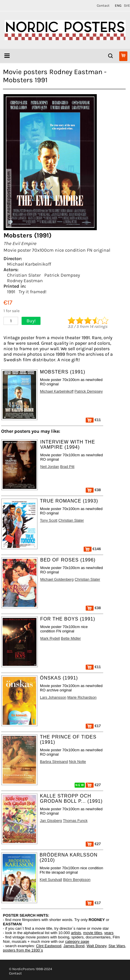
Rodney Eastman (25, 281)
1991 (11, 292)
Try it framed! (32, 292)
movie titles (93, 933)
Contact (103, 6)
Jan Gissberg (51, 821)
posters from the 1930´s (23, 950)
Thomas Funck (75, 821)
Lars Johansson (53, 697)
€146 (92, 549)
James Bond (74, 946)
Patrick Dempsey (62, 275)
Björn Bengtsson (77, 880)
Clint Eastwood (49, 946)
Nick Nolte (78, 762)
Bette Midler (71, 638)
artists (76, 933)
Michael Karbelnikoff (29, 264)
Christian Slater (24, 275)
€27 (93, 785)
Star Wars (117, 946)
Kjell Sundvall (51, 880)
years (109, 933)
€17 (93, 726)
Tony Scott (49, 520)
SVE (127, 6)
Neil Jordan (50, 467)
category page (77, 941)
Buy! (31, 321)
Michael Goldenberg (57, 579)
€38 (93, 490)
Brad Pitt (67, 467)
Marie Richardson (82, 697)
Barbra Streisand (54, 762)
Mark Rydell (50, 638)
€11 (93, 420)
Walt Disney (96, 946)
